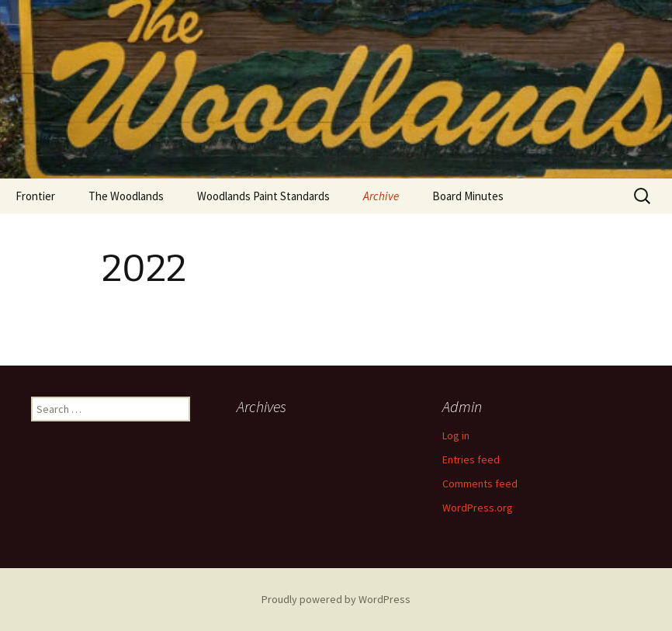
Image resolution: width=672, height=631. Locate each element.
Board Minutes (468, 196)
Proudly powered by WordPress (336, 599)
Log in (456, 435)
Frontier (35, 196)
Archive (381, 196)
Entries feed (471, 459)
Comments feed (480, 484)
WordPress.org (478, 508)
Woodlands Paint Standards (263, 196)
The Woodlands (126, 196)
